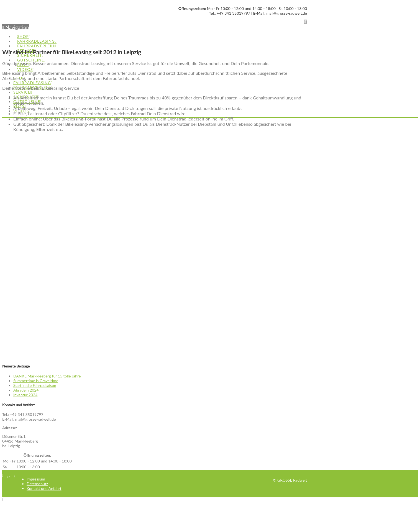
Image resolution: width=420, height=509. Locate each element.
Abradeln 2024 (26, 390)
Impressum (36, 479)
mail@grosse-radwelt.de (287, 13)
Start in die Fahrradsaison (35, 385)
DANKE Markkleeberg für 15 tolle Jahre (47, 376)
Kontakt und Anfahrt (44, 488)
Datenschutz (37, 484)
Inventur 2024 (25, 395)
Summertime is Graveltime (36, 381)
